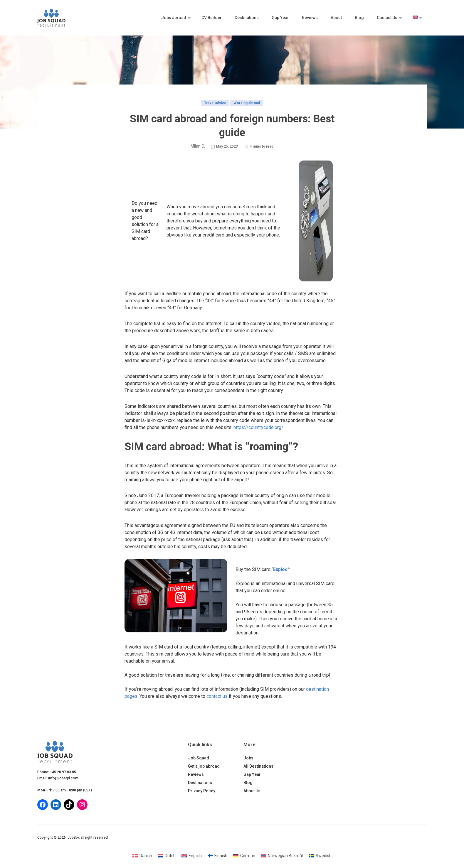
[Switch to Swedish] (320, 856)
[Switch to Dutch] (167, 856)
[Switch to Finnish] (218, 856)
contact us (217, 696)
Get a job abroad (204, 766)
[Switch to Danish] (142, 856)
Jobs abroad (174, 18)
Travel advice (215, 103)
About (336, 18)
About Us (252, 791)
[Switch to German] (244, 856)
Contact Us (387, 18)
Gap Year (280, 18)
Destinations (247, 18)
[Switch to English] (192, 856)
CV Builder (212, 18)
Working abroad (247, 103)
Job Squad (199, 758)
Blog (359, 18)
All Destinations (258, 766)
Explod (280, 569)
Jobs (248, 758)
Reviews (310, 18)
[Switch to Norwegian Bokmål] (282, 856)
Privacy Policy (202, 791)
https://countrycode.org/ (258, 427)
